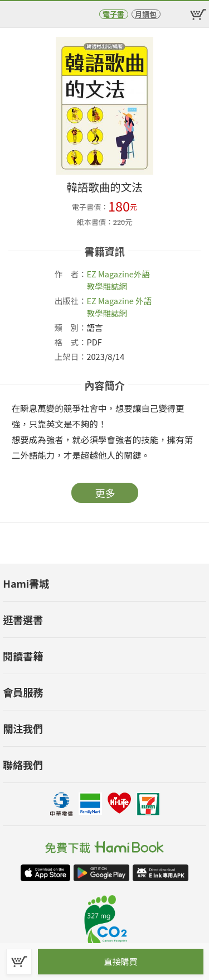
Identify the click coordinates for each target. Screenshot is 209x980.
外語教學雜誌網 (118, 280)
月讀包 (146, 14)
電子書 (113, 14)
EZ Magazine (110, 274)
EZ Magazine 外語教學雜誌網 (120, 307)
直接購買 (120, 961)
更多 (105, 493)
